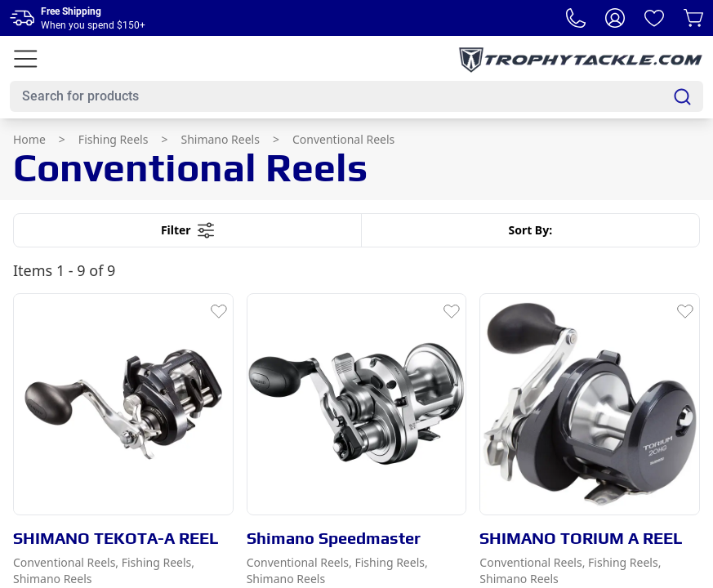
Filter (187, 230)
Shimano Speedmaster (334, 538)
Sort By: (530, 230)
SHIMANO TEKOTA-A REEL (116, 538)
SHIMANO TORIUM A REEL (581, 538)
